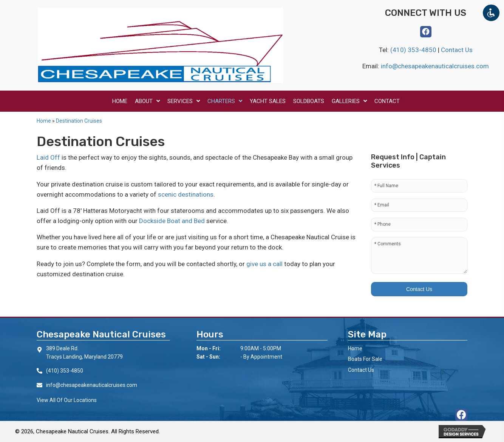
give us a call (264, 264)
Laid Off (48, 157)
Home (44, 121)
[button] (426, 32)
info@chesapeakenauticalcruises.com (435, 66)
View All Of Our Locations (67, 400)
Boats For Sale (365, 359)
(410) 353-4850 (414, 50)
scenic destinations (186, 194)
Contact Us (457, 50)
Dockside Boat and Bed (172, 221)
